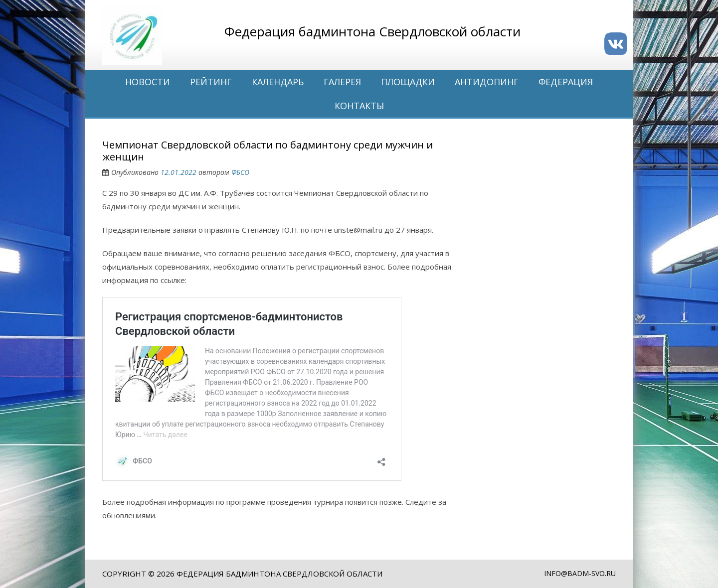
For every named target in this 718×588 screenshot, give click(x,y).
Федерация (566, 82)
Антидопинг (487, 82)
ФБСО (240, 172)
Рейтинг (211, 82)
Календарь (278, 82)
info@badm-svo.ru (580, 573)
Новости (148, 82)
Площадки (408, 82)
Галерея (342, 82)
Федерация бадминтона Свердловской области (279, 574)
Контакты (359, 106)
